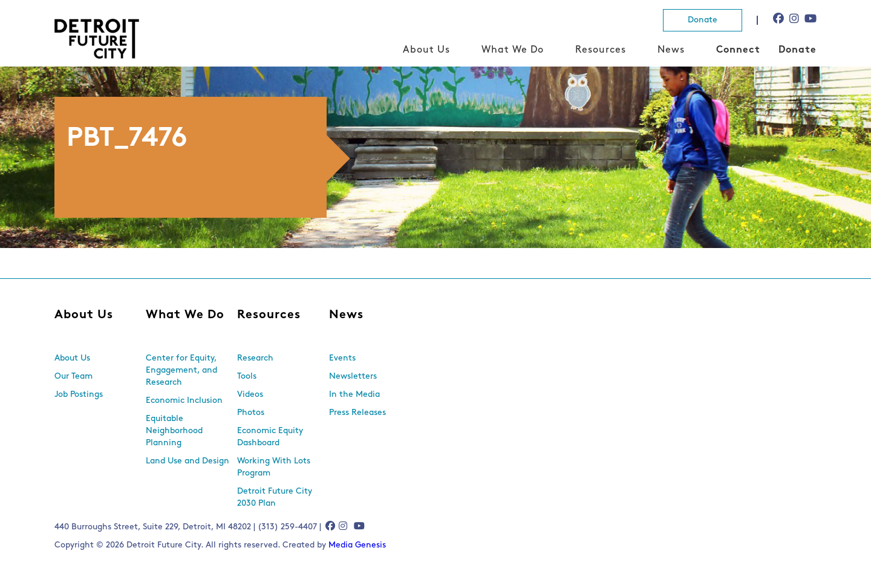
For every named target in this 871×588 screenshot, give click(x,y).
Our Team (73, 377)
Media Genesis (357, 545)
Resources (601, 50)
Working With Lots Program (274, 467)
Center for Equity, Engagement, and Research (181, 371)
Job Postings (79, 395)
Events (342, 358)
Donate (703, 20)
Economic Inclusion (184, 401)
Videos (250, 395)
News (671, 50)
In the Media (354, 395)
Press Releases (357, 413)
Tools (247, 377)
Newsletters (353, 377)
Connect (738, 50)
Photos (251, 413)
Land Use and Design (188, 461)
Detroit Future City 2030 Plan (275, 498)
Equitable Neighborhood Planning (174, 431)
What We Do (513, 50)
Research (255, 358)
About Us (426, 50)
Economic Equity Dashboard (270, 437)
